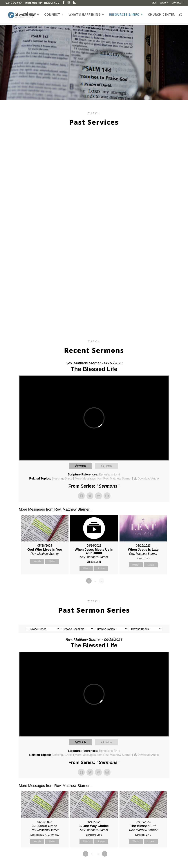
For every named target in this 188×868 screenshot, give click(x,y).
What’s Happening (85, 15)
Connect (52, 15)
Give (154, 3)
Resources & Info (124, 15)
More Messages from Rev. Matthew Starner (103, 478)
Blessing (57, 478)
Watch (164, 3)
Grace (68, 478)
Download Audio (148, 478)
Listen (109, 466)
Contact (177, 3)
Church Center (161, 15)
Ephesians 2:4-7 (110, 474)
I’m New (29, 15)
